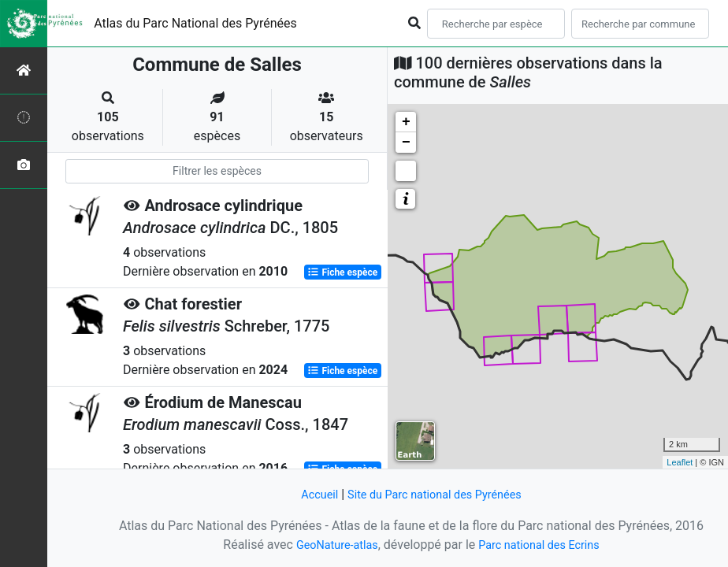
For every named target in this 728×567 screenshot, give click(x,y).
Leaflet (680, 462)
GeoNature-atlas (330, 545)
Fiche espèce (342, 272)
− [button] (406, 143)
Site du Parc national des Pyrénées (436, 494)
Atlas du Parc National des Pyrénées (195, 23)
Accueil (310, 494)
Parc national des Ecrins (543, 545)
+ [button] (406, 122)
